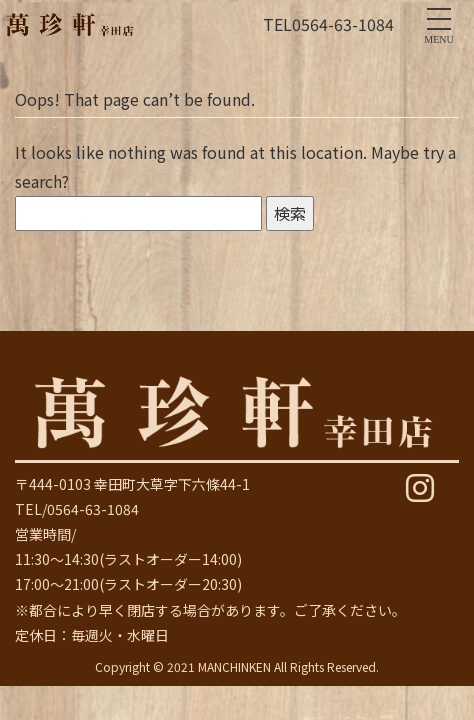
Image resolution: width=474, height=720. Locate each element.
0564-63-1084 (343, 24)
